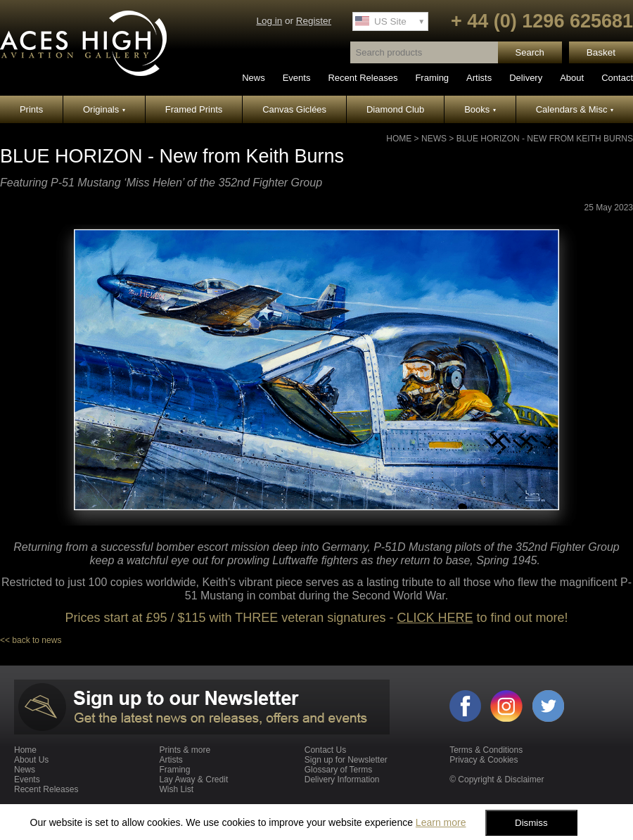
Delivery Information (342, 779)
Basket (601, 52)
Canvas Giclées (294, 109)
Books (480, 109)
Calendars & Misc (575, 109)
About (572, 78)
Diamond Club (395, 109)
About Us (31, 760)
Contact (617, 78)
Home (399, 139)
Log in (269, 21)
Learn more (441, 822)
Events (297, 78)
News (254, 78)
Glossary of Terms (338, 770)
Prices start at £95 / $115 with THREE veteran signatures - (231, 618)
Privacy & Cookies (484, 760)
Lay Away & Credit (193, 779)
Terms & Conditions (486, 750)
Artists (479, 78)
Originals (104, 109)
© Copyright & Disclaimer (497, 779)
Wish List (176, 789)
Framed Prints (194, 109)
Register (314, 21)
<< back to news (31, 640)
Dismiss (531, 823)
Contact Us (325, 750)
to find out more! (520, 618)
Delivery (526, 78)
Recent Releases (363, 78)
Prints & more (185, 750)
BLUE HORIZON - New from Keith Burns (545, 139)
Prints (31, 109)
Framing (432, 78)
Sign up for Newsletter (346, 760)
